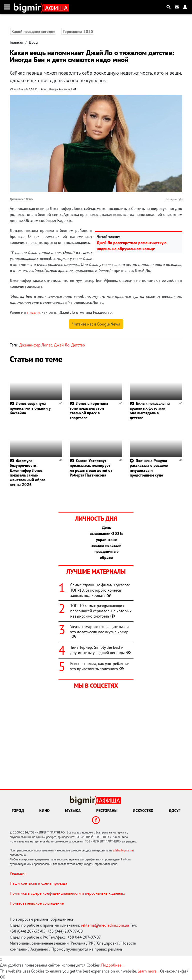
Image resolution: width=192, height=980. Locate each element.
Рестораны (107, 811)
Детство (78, 345)
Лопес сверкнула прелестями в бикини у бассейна (30, 408)
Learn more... (148, 971)
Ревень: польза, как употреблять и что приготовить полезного (100, 666)
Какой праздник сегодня (33, 31)
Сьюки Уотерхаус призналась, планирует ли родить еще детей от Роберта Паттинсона (91, 468)
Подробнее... (113, 965)
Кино (44, 811)
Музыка (73, 811)
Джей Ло (62, 345)
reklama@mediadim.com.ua (105, 925)
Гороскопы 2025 (78, 31)
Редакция (18, 873)
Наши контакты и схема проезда (38, 883)
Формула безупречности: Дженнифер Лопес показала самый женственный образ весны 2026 (28, 473)
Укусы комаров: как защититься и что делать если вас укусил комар (99, 632)
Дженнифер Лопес (36, 345)
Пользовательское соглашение (37, 903)
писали (33, 312)
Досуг (34, 42)
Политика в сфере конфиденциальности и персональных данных (67, 893)
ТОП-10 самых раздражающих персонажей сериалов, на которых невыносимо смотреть (101, 611)
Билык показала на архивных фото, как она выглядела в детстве (150, 411)
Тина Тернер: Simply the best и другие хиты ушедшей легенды (101, 650)
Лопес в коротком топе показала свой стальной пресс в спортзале (89, 411)
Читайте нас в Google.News (96, 324)
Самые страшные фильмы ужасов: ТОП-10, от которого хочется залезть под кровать (100, 590)
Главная (16, 42)
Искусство (143, 811)
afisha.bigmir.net (123, 850)
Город (18, 811)
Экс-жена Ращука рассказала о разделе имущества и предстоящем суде (149, 468)
